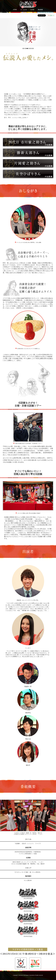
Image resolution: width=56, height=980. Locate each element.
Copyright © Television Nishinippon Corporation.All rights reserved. (28, 975)
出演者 (32, 10)
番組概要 (40, 10)
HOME (15, 10)
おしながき (24, 10)
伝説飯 (28, 773)
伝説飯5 (28, 5)
